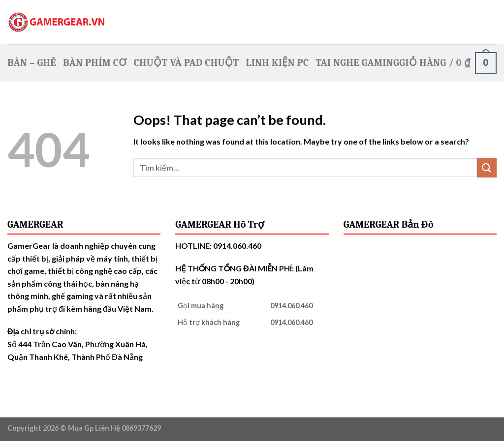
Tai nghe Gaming (357, 63)
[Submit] (487, 167)
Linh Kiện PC (277, 63)
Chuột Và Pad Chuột (187, 63)
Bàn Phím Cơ (95, 63)
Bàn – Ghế (32, 63)
